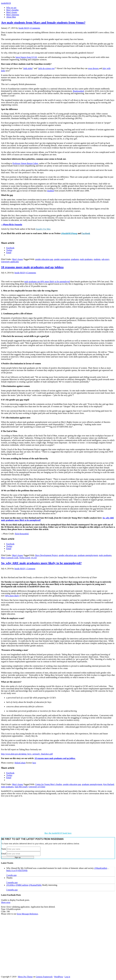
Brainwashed (78, 91)
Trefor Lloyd (25, 558)
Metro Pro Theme (25, 977)
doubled (51, 191)
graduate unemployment (88, 555)
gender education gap (44, 259)
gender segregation (62, 259)
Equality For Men (43, 229)
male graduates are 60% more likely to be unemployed (47, 282)
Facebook (86, 233)
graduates (75, 259)
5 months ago (12, 882)
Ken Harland (109, 784)
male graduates (86, 259)
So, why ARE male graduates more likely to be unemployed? (41, 563)
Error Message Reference (27, 914)
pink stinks (28, 68)
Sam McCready (21, 787)
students (97, 259)
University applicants (10, 262)
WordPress (59, 977)
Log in (67, 977)
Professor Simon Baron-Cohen (25, 163)
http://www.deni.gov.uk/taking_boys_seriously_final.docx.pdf (27, 754)
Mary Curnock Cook (10, 558)
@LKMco (11, 885)
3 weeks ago (11, 875)
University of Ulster (37, 787)
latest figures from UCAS (26, 57)
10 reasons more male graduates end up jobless (32, 267)
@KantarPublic (35, 885)
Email (4, 854)
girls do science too (47, 68)
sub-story (105, 259)
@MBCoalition (22, 885)
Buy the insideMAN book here (58, 833)
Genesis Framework (44, 977)
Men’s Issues (18, 259)
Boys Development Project (47, 555)
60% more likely (12, 596)
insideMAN (6, 3)
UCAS (34, 558)
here (34, 763)
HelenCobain (20, 763)
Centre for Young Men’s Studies (49, 784)
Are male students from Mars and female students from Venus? (43, 23)
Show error (6, 902)
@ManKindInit (101, 868)
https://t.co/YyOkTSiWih (17, 870)
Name (4, 849)
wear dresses (94, 68)
